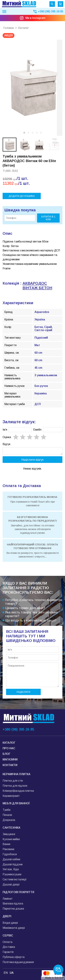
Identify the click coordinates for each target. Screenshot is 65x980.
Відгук (6, 444)
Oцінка (7, 437)
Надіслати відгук (32, 461)
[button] (24, 133)
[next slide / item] (60, 88)
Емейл (37, 430)
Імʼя (5, 430)
